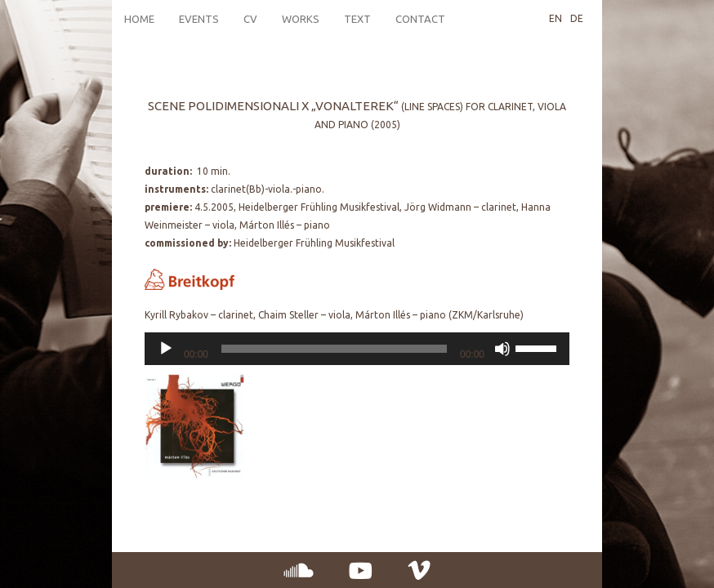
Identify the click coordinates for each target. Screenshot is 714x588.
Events (199, 19)
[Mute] (502, 349)
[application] (357, 349)
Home (139, 19)
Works (301, 19)
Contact (420, 19)
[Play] (166, 349)
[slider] (334, 349)
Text (357, 19)
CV (250, 19)
